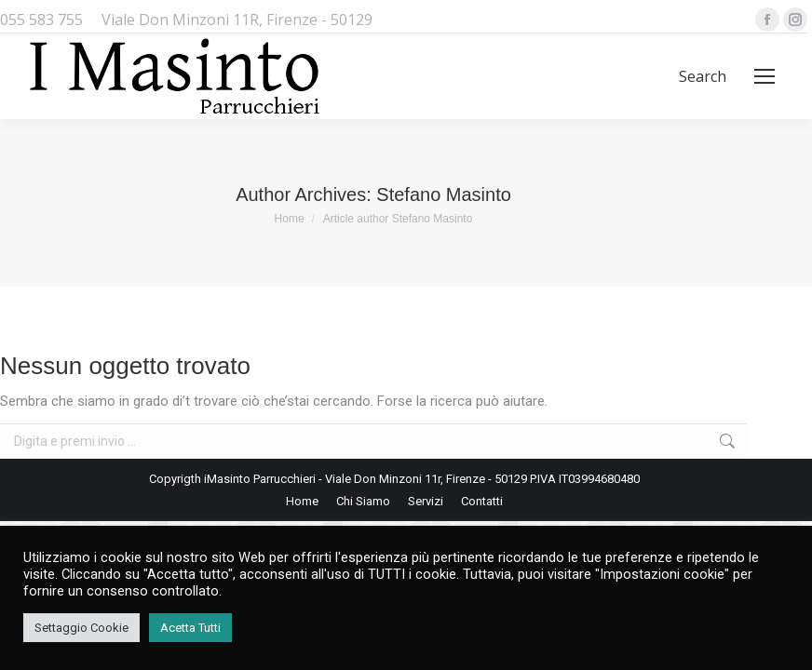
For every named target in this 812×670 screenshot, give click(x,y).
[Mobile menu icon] (765, 76)
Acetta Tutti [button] (190, 628)
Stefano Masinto (444, 194)
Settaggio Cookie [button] (81, 628)
